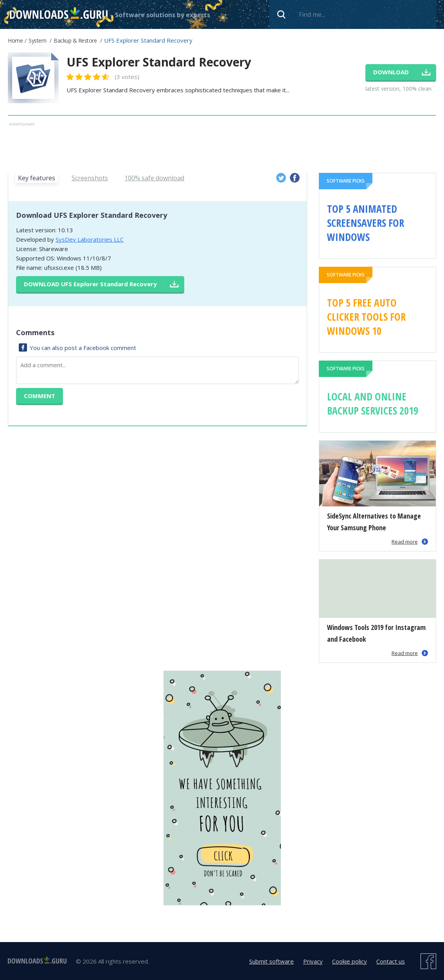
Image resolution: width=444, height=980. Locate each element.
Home (15, 40)
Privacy (313, 961)
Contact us (391, 961)
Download (90, 284)
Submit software (271, 961)
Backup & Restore (75, 40)
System (37, 40)
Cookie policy (350, 961)
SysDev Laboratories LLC (90, 239)
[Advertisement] (211, 146)
